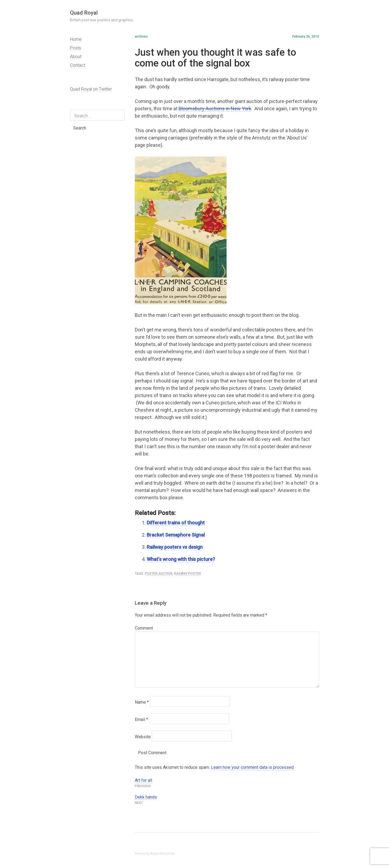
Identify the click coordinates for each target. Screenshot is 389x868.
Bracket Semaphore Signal (176, 535)
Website (143, 737)
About (76, 57)
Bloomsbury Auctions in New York (215, 109)
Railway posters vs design (175, 547)
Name (142, 702)
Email (141, 719)
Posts (76, 48)
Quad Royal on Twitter (91, 89)
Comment (144, 628)
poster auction (159, 574)
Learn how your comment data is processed (252, 767)
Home (76, 39)
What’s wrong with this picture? (181, 559)
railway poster (187, 574)
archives (141, 36)
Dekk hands (146, 797)
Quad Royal (84, 13)
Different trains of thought (176, 523)
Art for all (143, 780)
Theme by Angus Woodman (155, 854)
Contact (78, 65)
